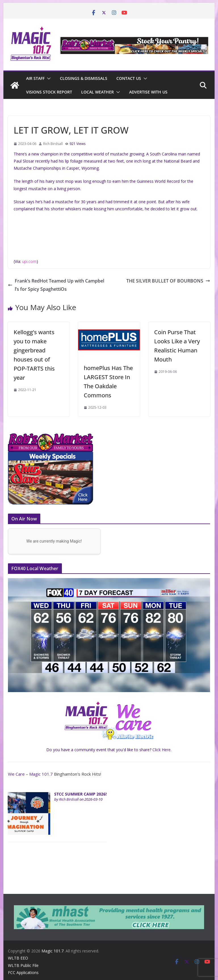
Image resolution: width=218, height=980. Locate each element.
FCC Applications (23, 972)
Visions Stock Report (49, 92)
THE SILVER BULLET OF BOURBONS (168, 281)
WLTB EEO (18, 958)
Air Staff (35, 78)
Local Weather (98, 92)
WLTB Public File (23, 965)
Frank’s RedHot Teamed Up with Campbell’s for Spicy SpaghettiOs (56, 285)
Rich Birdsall (53, 144)
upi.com (29, 261)
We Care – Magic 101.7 (30, 774)
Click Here (162, 750)
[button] (48, 78)
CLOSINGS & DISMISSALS (84, 78)
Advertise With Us (148, 92)
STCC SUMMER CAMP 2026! (80, 794)
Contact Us (129, 78)
